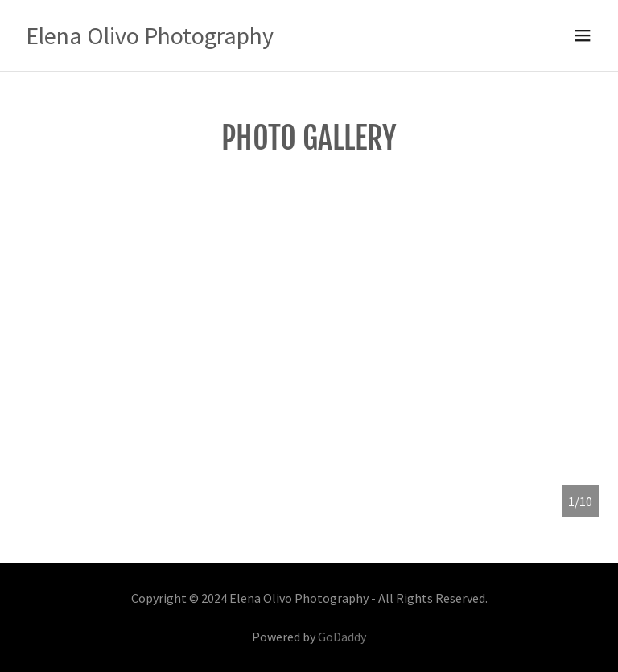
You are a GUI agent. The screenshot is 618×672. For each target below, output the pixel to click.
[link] (150, 39)
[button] (583, 35)
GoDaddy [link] (342, 637)
